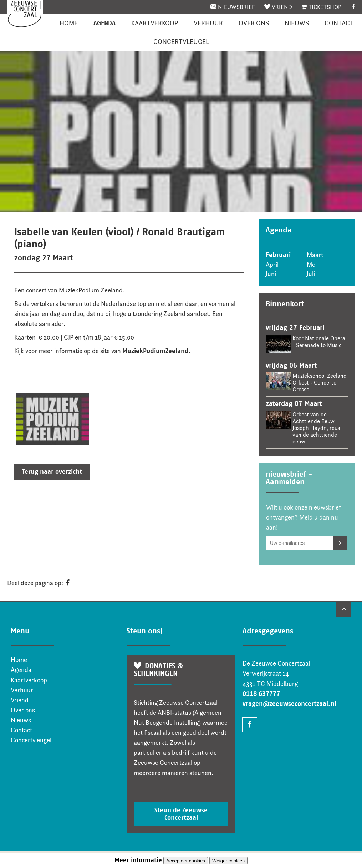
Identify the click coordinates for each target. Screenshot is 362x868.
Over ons (254, 23)
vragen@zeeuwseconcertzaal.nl (289, 704)
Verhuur (208, 23)
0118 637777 (261, 694)
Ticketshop (325, 7)
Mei (312, 265)
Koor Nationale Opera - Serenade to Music (319, 342)
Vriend (282, 7)
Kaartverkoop (155, 23)
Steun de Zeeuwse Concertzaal (181, 814)
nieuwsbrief (236, 7)
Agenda (104, 23)
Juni (271, 274)
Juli (311, 274)
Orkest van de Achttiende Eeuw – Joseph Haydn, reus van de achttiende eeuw (316, 428)
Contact (339, 23)
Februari (278, 255)
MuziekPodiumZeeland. (157, 351)
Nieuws (297, 23)
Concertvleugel (181, 42)
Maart (315, 255)
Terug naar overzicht (52, 472)
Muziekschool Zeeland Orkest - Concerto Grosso (320, 383)
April (272, 265)
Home (69, 23)
